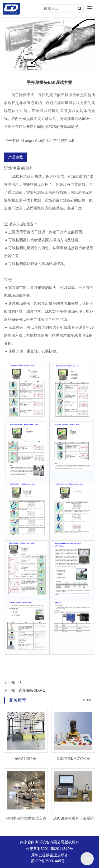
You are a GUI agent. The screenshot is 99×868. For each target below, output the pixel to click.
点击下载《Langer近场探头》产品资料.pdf (39, 141)
